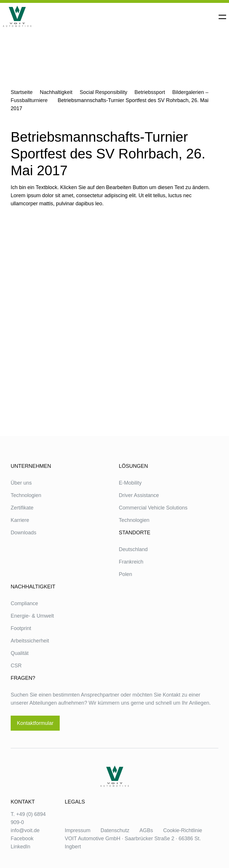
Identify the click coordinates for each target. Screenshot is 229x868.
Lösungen (133, 466)
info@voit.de (25, 830)
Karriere (20, 520)
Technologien (26, 495)
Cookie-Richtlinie (183, 830)
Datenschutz (115, 830)
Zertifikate (22, 508)
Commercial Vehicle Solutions (153, 508)
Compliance (24, 603)
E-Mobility (130, 483)
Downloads (24, 533)
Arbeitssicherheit (30, 641)
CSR (16, 666)
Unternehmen (31, 466)
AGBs (146, 830)
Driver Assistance (139, 495)
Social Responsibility (103, 92)
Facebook (22, 839)
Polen (125, 574)
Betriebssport (150, 92)
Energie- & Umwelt (32, 616)
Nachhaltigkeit (56, 92)
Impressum (78, 830)
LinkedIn (20, 847)
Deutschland (133, 549)
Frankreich (131, 562)
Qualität (20, 653)
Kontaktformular (35, 723)
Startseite (22, 92)
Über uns (21, 483)
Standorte (135, 533)
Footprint (21, 628)
